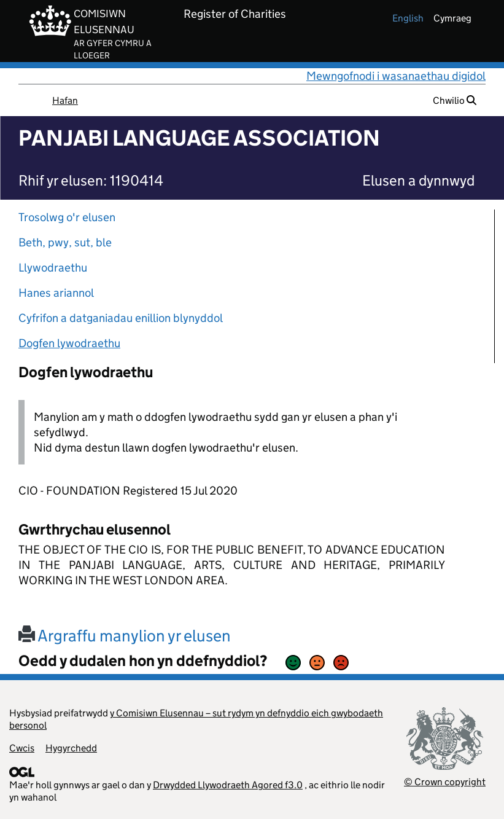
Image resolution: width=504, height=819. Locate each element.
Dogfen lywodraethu (69, 343)
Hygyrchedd (71, 748)
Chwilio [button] (455, 100)
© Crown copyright (445, 782)
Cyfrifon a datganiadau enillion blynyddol (121, 318)
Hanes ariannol (56, 293)
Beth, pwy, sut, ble (65, 242)
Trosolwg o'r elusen (67, 217)
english (408, 18)
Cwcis (22, 748)
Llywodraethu (53, 268)
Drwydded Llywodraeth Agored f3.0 (228, 785)
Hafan (65, 100)
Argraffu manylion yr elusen (125, 636)
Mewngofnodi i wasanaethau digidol (396, 76)
